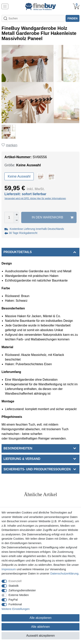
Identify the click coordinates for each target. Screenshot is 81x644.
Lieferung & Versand (22, 459)
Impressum (9, 569)
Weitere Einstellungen (16, 609)
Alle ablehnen (41, 627)
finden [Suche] (73, 18)
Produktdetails (18, 252)
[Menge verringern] (17, 220)
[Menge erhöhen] (17, 215)
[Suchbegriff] (33, 18)
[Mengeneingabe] (9, 217)
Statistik (14, 586)
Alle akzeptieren (40, 618)
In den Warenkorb (53, 217)
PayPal (13, 600)
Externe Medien (19, 595)
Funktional (15, 604)
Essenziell (15, 581)
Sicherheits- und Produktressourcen (37, 469)
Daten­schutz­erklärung (64, 573)
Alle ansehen (41, 502)
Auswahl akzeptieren (40, 636)
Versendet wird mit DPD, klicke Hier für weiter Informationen (35, 198)
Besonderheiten (18, 448)
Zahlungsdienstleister (22, 590)
